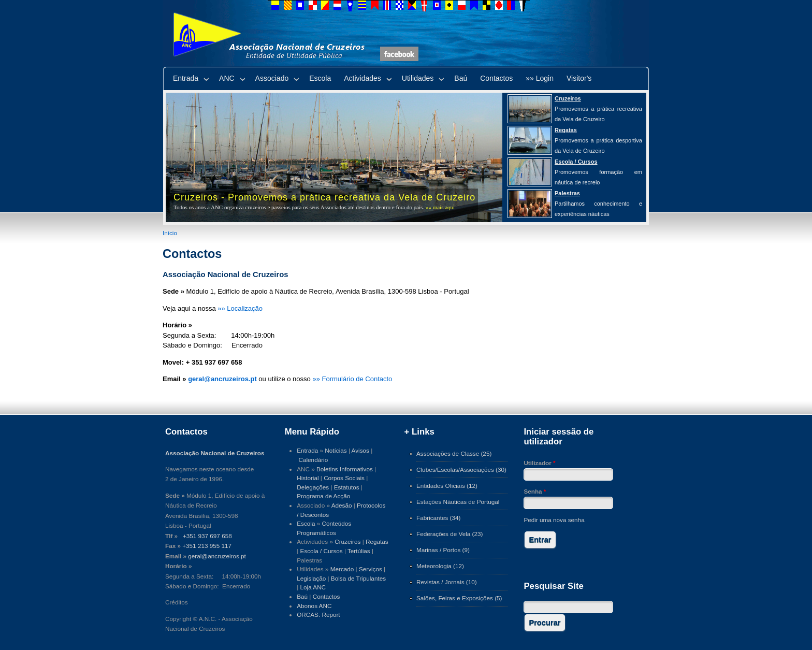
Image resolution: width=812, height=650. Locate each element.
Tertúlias (359, 551)
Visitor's (579, 78)
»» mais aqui (440, 207)
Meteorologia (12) (440, 566)
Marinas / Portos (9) (443, 550)
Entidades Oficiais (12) (447, 486)
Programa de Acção (323, 496)
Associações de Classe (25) (454, 453)
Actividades (363, 78)
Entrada (186, 78)
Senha (535, 491)
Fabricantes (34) (438, 518)
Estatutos (347, 487)
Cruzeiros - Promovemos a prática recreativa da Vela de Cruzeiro (324, 197)
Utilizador (539, 463)
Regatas (377, 541)
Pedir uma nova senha (554, 520)
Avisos (360, 450)
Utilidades (418, 78)
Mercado (342, 569)
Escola (320, 78)
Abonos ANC (314, 606)
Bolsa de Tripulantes (358, 578)
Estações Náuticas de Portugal (458, 502)
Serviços (371, 569)
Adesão (342, 505)
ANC (227, 78)
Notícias (336, 450)
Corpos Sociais (344, 478)
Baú (461, 78)
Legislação (311, 578)
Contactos (496, 78)
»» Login (540, 78)
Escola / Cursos (322, 551)
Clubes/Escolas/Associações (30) (461, 470)
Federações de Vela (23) (450, 534)
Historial (308, 478)
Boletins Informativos (345, 469)
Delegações (313, 487)
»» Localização (240, 308)
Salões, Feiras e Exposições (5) (459, 598)
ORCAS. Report (318, 615)
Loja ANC (313, 587)
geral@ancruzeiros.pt (217, 556)
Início (170, 233)
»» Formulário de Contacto (352, 379)
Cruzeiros (347, 541)
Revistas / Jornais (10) (447, 582)
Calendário (314, 460)
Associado (272, 78)
